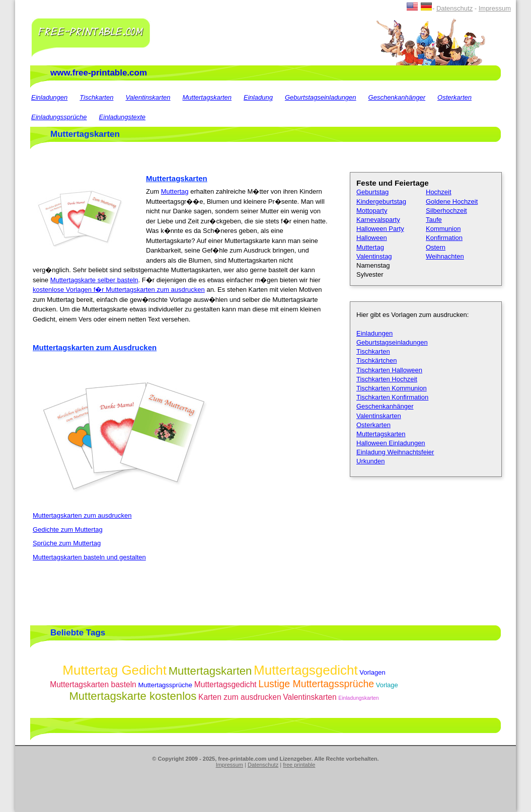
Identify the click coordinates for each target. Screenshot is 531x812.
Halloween (372, 238)
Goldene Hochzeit (452, 201)
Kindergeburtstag (381, 201)
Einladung (258, 97)
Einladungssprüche (59, 117)
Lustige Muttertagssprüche (316, 684)
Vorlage (387, 685)
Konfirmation (444, 238)
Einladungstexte (123, 117)
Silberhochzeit (446, 211)
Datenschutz (454, 8)
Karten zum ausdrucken (240, 697)
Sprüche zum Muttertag (67, 543)
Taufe (434, 220)
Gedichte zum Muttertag (68, 530)
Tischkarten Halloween (389, 370)
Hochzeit (439, 192)
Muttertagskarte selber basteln (94, 280)
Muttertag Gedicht (115, 670)
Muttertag (175, 191)
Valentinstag (374, 256)
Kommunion (443, 229)
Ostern (436, 247)
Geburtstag (372, 192)
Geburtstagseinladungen (321, 97)
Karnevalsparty (378, 220)
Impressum (495, 8)
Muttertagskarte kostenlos (133, 696)
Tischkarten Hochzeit (387, 379)
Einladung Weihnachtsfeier (395, 452)
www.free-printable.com (99, 73)
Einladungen (49, 97)
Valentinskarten (148, 97)
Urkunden (370, 461)
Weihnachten (445, 256)
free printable (299, 765)
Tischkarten (96, 97)
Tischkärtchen (376, 360)
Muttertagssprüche (165, 685)
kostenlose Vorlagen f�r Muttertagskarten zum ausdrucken (119, 290)
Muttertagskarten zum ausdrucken (82, 515)
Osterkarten (454, 97)
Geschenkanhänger (397, 97)
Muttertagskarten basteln (93, 684)
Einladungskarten (358, 698)
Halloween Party (380, 229)
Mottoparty (372, 211)
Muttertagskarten (207, 97)
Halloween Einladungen (391, 443)
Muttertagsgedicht (306, 670)
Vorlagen (372, 672)
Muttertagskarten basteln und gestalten (89, 557)
